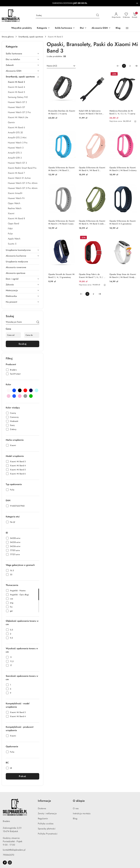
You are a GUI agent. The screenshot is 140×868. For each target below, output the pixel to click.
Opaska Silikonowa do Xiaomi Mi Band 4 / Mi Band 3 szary (62, 222)
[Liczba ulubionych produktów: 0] (126, 15)
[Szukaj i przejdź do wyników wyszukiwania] (98, 15)
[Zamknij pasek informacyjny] (137, 3)
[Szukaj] (38, 322)
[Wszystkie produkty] (22, 28)
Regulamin (43, 818)
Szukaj (23, 344)
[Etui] (83, 28)
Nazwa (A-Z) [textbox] (52, 66)
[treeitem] (23, 54)
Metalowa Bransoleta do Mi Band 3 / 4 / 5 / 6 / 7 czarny (122, 112)
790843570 (9, 855)
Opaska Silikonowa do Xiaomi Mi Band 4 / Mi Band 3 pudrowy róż (92, 169)
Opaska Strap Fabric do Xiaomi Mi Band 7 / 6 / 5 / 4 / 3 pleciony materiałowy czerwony (92, 276)
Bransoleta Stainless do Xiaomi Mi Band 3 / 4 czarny (62, 112)
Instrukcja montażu (82, 813)
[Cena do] (32, 335)
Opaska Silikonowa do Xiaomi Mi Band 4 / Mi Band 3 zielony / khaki (92, 222)
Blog (75, 818)
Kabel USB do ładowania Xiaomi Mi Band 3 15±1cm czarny (90, 112)
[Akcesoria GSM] (101, 28)
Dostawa (42, 808)
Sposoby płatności (47, 829)
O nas (76, 808)
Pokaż (23, 776)
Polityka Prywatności (48, 834)
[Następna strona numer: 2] (136, 66)
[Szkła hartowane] (65, 28)
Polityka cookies (46, 824)
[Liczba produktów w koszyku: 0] (135, 15)
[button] (43, 28)
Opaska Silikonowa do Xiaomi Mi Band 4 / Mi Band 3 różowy (123, 169)
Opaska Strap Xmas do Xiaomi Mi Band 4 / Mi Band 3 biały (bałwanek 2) (123, 276)
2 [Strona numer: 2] (130, 66)
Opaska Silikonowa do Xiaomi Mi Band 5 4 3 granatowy (123, 222)
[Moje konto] (116, 15)
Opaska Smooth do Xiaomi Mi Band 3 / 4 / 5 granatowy (61, 276)
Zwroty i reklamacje (47, 813)
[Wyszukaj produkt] (68, 15)
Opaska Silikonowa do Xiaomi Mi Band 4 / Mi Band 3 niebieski (62, 169)
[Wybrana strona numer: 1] (124, 66)
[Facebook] (5, 863)
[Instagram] (10, 863)
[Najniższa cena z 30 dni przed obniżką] (135, 121)
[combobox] (61, 66)
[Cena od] (13, 335)
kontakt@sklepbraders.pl (14, 850)
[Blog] (118, 28)
